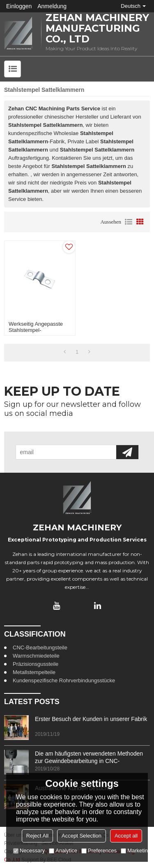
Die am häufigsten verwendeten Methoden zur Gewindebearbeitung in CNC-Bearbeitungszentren (89, 757)
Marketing (136, 850)
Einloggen (19, 6)
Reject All (37, 836)
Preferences (99, 850)
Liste (129, 222)
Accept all (126, 836)
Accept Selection (82, 836)
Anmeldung (52, 6)
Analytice (63, 850)
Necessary (29, 850)
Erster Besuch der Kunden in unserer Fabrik (91, 719)
